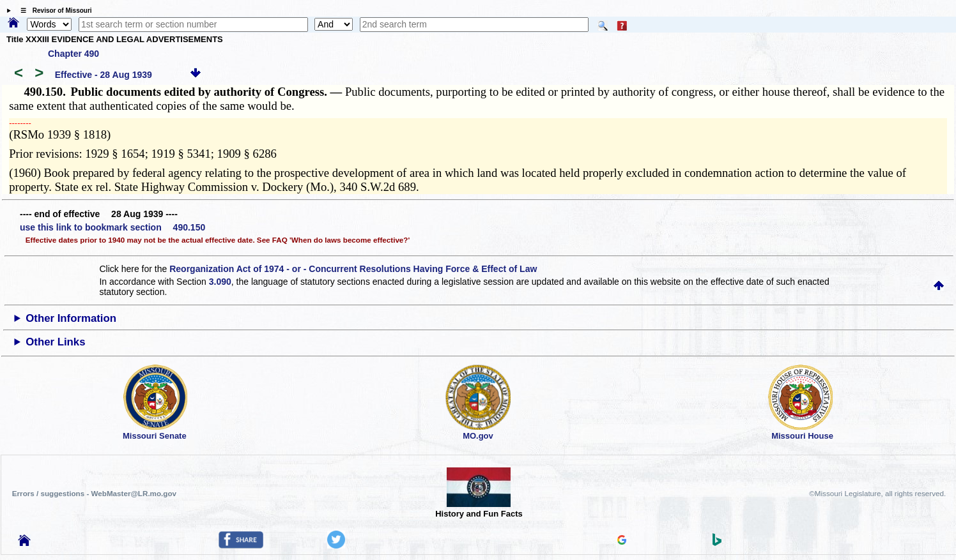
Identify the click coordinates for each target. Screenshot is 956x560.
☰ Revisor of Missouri (53, 11)
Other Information (71, 318)
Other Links (55, 342)
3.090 (220, 282)
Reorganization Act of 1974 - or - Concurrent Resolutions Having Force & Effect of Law (353, 269)
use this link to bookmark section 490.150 (112, 227)
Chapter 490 (73, 54)
